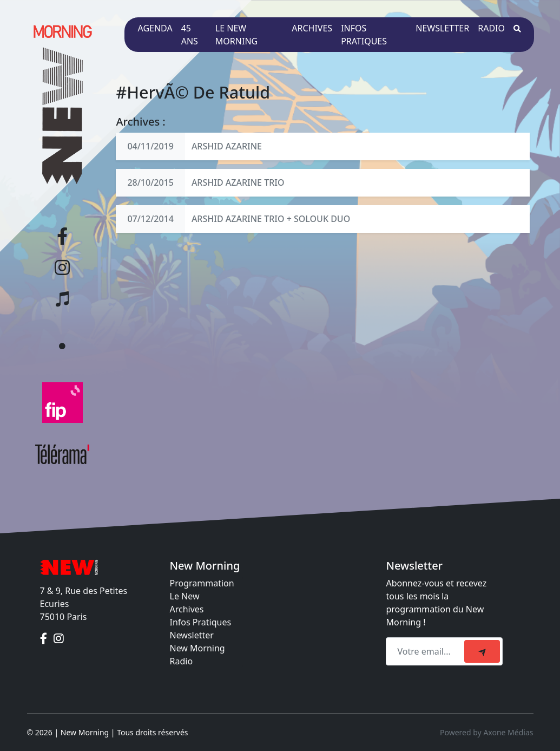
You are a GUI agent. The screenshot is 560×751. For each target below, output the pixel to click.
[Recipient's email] (427, 651)
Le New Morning (236, 35)
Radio (491, 28)
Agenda (155, 28)
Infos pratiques (364, 35)
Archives (312, 28)
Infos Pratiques (201, 622)
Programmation (202, 583)
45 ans (190, 35)
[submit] (482, 651)
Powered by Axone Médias (486, 732)
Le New (185, 596)
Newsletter (442, 28)
